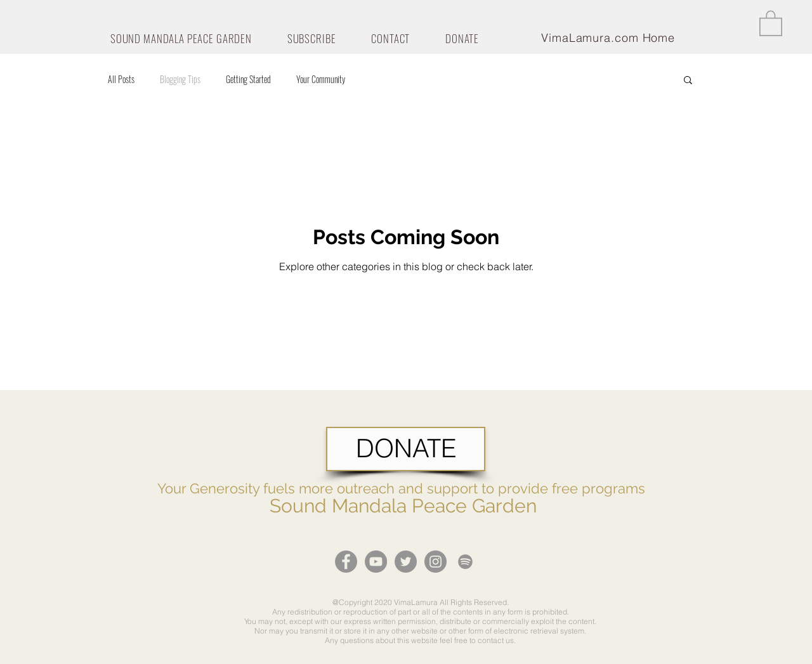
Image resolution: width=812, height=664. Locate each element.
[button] (771, 23)
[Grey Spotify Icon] (465, 562)
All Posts (121, 79)
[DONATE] (406, 449)
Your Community (321, 79)
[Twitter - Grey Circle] (406, 562)
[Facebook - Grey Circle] (346, 562)
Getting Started (248, 79)
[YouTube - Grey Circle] (376, 562)
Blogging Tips (180, 79)
